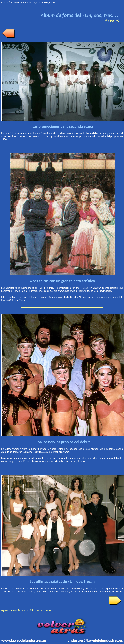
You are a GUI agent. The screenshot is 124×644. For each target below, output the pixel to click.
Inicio (4, 3)
